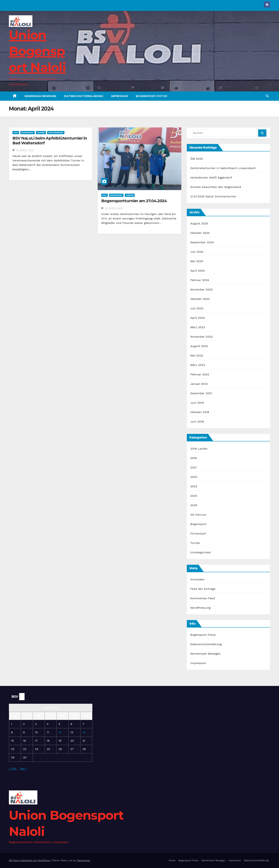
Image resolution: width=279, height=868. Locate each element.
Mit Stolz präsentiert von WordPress (30, 860)
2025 (194, 505)
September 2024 (202, 242)
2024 (16, 133)
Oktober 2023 (200, 299)
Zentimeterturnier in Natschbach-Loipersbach (223, 168)
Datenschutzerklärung (84, 96)
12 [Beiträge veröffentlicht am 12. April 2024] (60, 732)
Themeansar (83, 860)
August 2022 (199, 346)
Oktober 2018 (200, 412)
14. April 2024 (25, 150)
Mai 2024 (197, 261)
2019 (194, 458)
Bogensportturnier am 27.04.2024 (134, 201)
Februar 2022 (200, 374)
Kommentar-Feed (203, 598)
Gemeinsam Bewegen (40, 96)
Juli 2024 (197, 252)
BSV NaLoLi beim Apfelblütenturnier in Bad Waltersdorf (50, 141)
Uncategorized (56, 133)
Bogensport (27, 133)
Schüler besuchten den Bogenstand (216, 187)
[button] (267, 96)
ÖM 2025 (197, 159)
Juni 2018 (197, 422)
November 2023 (202, 289)
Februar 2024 (200, 280)
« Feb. (13, 769)
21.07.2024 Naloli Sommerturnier (213, 196)
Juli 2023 (197, 308)
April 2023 (198, 318)
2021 (194, 467)
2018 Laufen (199, 449)
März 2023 (198, 327)
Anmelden (198, 579)
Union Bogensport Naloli (37, 51)
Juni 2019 (197, 403)
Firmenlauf (198, 533)
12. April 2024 (114, 208)
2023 (194, 486)
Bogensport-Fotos (152, 96)
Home (172, 860)
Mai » (23, 769)
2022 (194, 477)
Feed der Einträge (203, 589)
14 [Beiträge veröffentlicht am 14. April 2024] (84, 732)
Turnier (41, 133)
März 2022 (198, 365)
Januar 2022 (199, 384)
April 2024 (198, 271)
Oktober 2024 (200, 233)
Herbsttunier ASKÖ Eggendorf (211, 178)
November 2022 (202, 337)
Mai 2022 (197, 356)
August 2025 (199, 223)
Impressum (119, 96)
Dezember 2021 (201, 393)
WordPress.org (201, 608)
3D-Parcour (198, 515)
